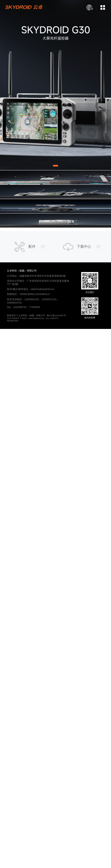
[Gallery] (56, 85)
